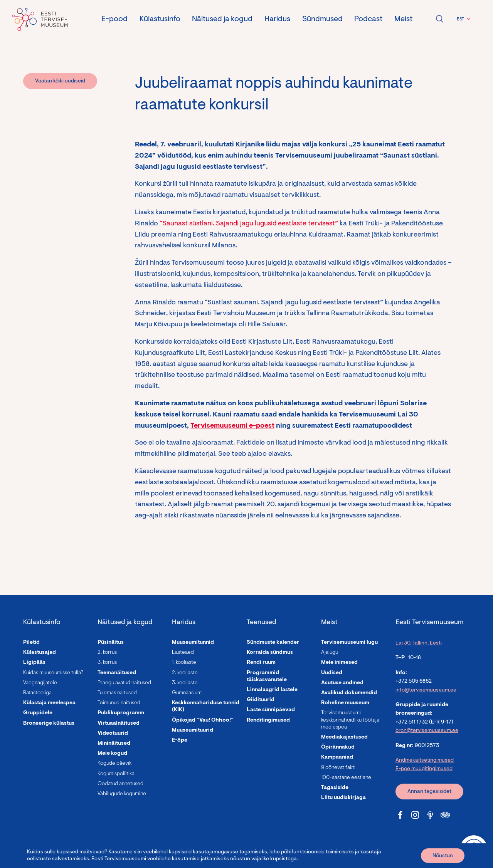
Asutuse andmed (342, 683)
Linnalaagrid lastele (272, 690)
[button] (462, 19)
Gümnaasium (187, 693)
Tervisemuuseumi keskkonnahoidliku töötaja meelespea (350, 720)
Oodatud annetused (120, 784)
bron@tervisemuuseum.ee (427, 731)
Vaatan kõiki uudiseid (60, 81)
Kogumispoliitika (116, 774)
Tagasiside (335, 788)
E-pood (114, 19)
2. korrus (107, 653)
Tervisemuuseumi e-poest (232, 426)
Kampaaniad (337, 757)
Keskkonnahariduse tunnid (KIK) (206, 707)
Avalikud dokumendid (349, 693)
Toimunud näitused (119, 703)
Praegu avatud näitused (124, 683)
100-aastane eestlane (346, 778)
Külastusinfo (160, 19)
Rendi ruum (261, 663)
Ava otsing (439, 19)
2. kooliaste (185, 673)
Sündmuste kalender (273, 643)
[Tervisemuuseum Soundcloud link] (430, 815)
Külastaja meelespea (49, 703)
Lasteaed (183, 653)
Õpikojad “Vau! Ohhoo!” (203, 720)
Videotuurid (113, 734)
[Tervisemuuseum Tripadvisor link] (445, 815)
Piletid (31, 643)
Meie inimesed (339, 663)
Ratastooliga (37, 693)
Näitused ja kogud (222, 19)
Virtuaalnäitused (119, 724)
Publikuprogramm (121, 713)
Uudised (332, 673)
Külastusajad (40, 653)
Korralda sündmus (270, 653)
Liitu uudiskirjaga (343, 798)
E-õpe (180, 740)
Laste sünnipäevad (271, 710)
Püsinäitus (111, 643)
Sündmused (322, 19)
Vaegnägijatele (40, 683)
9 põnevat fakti (338, 768)
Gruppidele (38, 713)
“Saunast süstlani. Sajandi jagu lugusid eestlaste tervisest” (249, 224)
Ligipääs (34, 663)
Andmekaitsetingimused (425, 761)
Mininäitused (114, 744)
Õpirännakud (338, 747)
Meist (403, 19)
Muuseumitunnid (193, 643)
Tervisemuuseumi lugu (349, 643)
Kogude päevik (114, 764)
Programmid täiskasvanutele (267, 677)
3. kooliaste (185, 683)
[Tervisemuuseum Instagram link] (415, 815)
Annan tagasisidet (429, 792)
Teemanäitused (117, 673)
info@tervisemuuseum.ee (426, 690)
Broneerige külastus (49, 724)
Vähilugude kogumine (122, 794)
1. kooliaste (184, 663)
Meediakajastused (344, 737)
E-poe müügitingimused (424, 769)
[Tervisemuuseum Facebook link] (400, 815)
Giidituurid (261, 700)
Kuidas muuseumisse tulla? (53, 673)
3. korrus (107, 663)
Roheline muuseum (345, 703)
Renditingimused (268, 720)
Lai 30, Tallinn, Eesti (419, 643)
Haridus (277, 19)
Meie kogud (112, 754)
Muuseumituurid (193, 730)
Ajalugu (330, 653)
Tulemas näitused (117, 693)
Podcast (368, 19)
